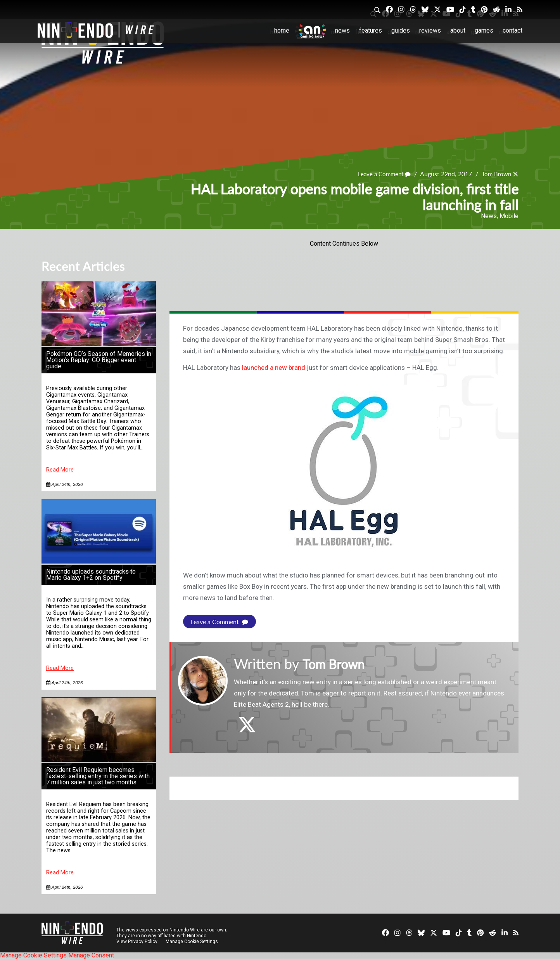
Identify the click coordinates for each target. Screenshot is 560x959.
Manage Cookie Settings (193, 942)
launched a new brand (274, 368)
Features (371, 30)
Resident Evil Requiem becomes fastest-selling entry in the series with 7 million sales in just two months (98, 776)
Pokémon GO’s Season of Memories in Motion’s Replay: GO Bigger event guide (99, 360)
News (342, 30)
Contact (512, 30)
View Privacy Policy (137, 942)
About (458, 30)
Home (282, 30)
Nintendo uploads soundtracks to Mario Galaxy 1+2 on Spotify (91, 575)
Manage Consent (91, 955)
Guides (401, 30)
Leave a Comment (381, 174)
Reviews (430, 30)
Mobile (509, 216)
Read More (60, 470)
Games (484, 30)
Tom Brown (495, 174)
